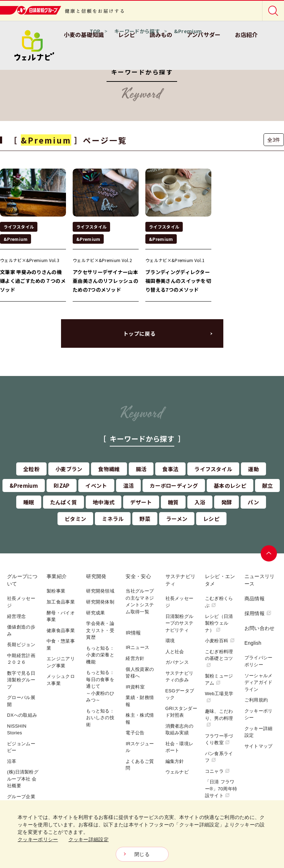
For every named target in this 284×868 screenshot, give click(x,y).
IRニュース (137, 647)
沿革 (12, 761)
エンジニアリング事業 (61, 662)
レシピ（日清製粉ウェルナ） (219, 623)
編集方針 (175, 761)
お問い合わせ (260, 628)
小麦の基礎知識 (84, 35)
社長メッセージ (21, 602)
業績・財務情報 (140, 701)
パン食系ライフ (219, 757)
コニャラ (217, 771)
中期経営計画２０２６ (21, 659)
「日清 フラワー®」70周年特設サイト (221, 789)
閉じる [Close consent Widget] (142, 854)
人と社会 (175, 652)
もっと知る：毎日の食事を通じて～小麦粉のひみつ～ (100, 686)
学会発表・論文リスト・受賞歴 (100, 630)
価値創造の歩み (21, 630)
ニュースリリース (260, 580)
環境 (170, 641)
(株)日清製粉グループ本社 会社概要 (23, 779)
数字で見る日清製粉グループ (21, 680)
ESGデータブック (180, 694)
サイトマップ (259, 746)
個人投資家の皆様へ (140, 673)
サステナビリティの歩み (180, 677)
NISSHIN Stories (17, 730)
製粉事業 (56, 591)
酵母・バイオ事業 (61, 616)
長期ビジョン (21, 645)
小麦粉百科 (220, 641)
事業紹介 (57, 576)
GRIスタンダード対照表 (182, 712)
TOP (95, 31)
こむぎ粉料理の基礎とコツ (219, 658)
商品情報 (255, 599)
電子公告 (135, 733)
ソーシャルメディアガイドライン (259, 682)
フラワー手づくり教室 (219, 739)
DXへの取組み (22, 715)
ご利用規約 (256, 700)
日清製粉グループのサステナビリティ (180, 623)
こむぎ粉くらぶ (219, 602)
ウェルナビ (177, 772)
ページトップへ (269, 553)
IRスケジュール (140, 747)
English (253, 643)
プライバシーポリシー (259, 661)
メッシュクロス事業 (61, 680)
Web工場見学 (219, 697)
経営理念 (16, 616)
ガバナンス (177, 662)
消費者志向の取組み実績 (180, 730)
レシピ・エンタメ (220, 580)
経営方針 (135, 658)
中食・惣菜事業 (61, 645)
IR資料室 (135, 687)
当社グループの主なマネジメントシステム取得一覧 (140, 601)
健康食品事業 (61, 630)
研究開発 (96, 576)
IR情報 (133, 633)
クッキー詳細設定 (259, 732)
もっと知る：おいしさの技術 (100, 718)
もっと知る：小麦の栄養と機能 (100, 655)
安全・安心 (138, 576)
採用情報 (258, 613)
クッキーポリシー (259, 714)
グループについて (22, 580)
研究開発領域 (100, 591)
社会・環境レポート (180, 747)
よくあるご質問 (140, 765)
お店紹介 (246, 35)
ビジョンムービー (21, 747)
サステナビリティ (181, 580)
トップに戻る (139, 333)
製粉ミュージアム (219, 679)
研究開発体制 (100, 602)
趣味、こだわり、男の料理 (219, 718)
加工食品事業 (61, 602)
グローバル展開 (21, 701)
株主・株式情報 (140, 719)
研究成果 (95, 613)
